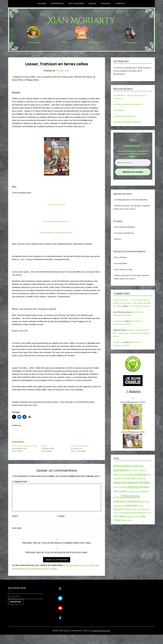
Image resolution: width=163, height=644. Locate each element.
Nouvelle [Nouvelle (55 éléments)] (132, 505)
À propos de (57, 3)
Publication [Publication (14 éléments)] (136, 509)
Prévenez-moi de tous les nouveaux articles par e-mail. (57, 552)
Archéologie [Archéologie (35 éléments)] (137, 466)
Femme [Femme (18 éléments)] (117, 487)
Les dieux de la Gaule (79, 446)
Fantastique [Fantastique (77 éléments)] (129, 482)
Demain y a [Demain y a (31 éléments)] (133, 478)
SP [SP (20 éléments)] (150, 513)
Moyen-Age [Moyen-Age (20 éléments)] (144, 502)
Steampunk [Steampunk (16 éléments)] (130, 516)
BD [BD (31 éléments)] (127, 470)
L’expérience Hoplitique (124, 116)
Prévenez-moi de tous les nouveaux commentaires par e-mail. (57, 543)
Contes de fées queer (139, 306)
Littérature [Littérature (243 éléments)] (130, 496)
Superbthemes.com (101, 631)
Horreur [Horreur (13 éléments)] (136, 491)
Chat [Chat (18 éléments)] (122, 475)
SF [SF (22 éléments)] (148, 512)
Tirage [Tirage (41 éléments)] (117, 520)
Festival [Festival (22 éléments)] (124, 487)
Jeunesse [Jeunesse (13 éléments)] (117, 497)
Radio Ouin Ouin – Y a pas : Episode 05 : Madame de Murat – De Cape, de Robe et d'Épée (132, 303)
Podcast (106, 3)
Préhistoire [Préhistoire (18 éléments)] (127, 509)
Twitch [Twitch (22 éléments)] (124, 520)
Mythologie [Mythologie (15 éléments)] (117, 506)
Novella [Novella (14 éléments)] (141, 506)
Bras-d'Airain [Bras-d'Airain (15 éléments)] (134, 470)
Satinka (44, 446)
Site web (17, 528)
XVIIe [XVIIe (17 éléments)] (130, 520)
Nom (15, 516)
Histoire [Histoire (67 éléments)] (133, 487)
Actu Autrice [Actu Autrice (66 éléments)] (122, 466)
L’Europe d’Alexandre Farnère (127, 122)
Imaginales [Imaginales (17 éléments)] (144, 491)
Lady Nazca (119, 110)
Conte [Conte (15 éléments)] (148, 475)
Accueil (42, 3)
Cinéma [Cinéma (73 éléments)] (140, 474)
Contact (120, 3)
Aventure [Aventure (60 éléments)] (119, 470)
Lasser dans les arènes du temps (25, 446)
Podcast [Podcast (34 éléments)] (118, 509)
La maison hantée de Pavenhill (128, 104)
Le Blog (92, 3)
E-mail (62, 516)
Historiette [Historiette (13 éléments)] (130, 491)
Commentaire (20, 482)
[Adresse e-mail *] (133, 163)
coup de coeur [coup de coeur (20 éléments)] (120, 478)
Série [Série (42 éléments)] (143, 516)
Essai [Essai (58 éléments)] (117, 482)
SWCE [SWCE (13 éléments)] (137, 517)
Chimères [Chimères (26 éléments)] (129, 474)
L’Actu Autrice (76, 3)
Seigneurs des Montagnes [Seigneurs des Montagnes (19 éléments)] (135, 513)
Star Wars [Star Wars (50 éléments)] (119, 516)
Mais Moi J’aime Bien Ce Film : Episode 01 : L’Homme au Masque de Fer (132, 333)
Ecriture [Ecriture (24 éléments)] (142, 478)
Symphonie (119, 321)
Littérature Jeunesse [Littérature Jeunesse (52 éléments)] (126, 501)
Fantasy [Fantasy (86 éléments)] (144, 482)
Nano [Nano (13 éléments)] (124, 506)
